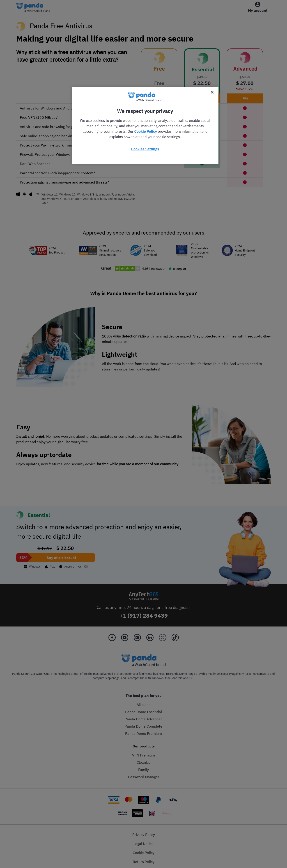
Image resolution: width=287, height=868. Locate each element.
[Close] (212, 92)
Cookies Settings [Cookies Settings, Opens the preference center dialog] (145, 149)
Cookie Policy (146, 131)
